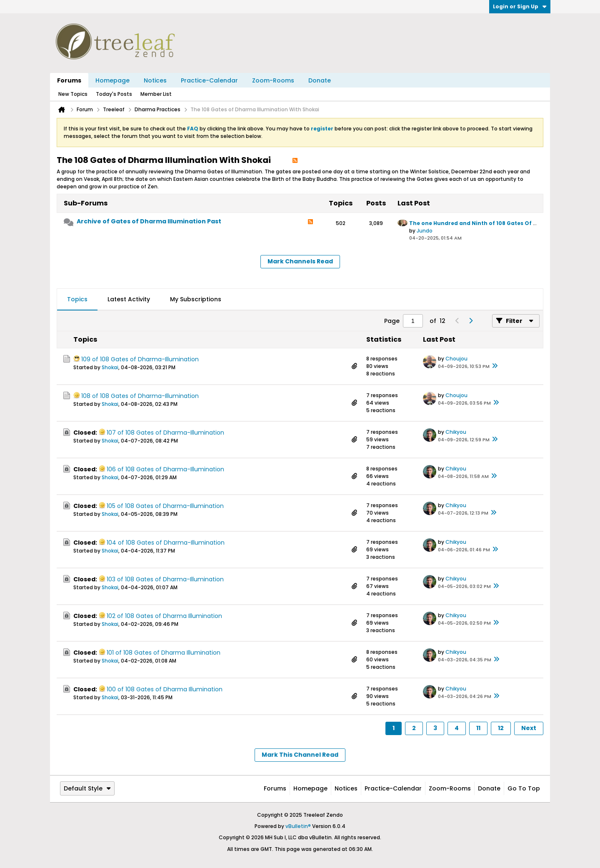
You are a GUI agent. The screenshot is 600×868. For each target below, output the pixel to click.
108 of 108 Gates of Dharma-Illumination (140, 396)
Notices (155, 80)
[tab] (77, 300)
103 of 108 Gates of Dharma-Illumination (165, 579)
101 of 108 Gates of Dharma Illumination (164, 653)
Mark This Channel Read (300, 755)
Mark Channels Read (300, 261)
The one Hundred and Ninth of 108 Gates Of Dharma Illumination (501, 223)
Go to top (524, 788)
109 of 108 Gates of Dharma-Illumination (140, 359)
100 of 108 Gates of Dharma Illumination (165, 689)
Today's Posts (114, 94)
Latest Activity (129, 299)
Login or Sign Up (520, 6)
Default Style (87, 788)
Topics (77, 299)
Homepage (112, 80)
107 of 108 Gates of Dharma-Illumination (165, 433)
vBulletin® (298, 826)
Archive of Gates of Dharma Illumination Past (149, 221)
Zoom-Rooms (273, 80)
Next (529, 728)
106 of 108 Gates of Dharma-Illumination (165, 469)
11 (478, 728)
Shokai (110, 367)
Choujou (456, 359)
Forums (69, 80)
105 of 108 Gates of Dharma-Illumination (165, 506)
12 (501, 728)
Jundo (425, 231)
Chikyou (456, 432)
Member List (156, 94)
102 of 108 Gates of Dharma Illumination (164, 616)
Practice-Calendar (209, 80)
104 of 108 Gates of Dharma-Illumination (166, 543)
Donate (320, 80)
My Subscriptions (196, 299)
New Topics (73, 94)
